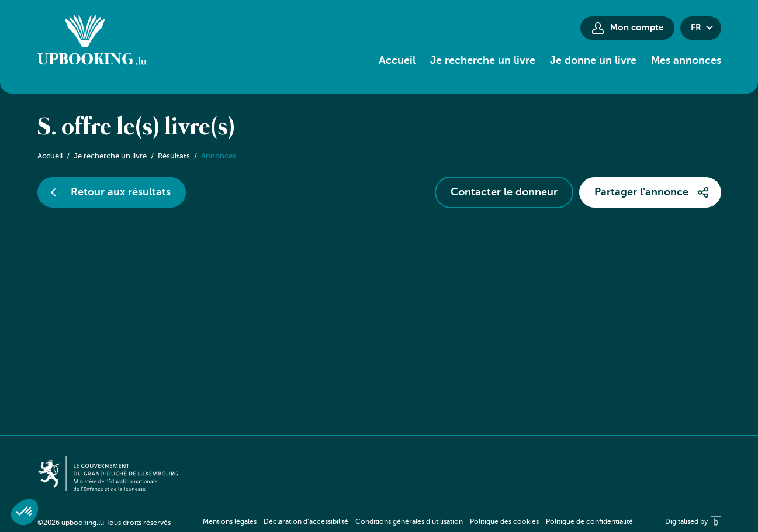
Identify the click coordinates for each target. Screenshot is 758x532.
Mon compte (637, 28)
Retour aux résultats (121, 192)
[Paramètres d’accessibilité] (549, 28)
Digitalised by (693, 522)
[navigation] (418, 522)
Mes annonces (686, 61)
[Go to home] (92, 42)
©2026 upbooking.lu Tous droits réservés (104, 523)
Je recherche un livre (483, 61)
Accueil (397, 61)
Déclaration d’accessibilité (306, 522)
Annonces (219, 156)
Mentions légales (230, 522)
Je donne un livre (593, 61)
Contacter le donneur (504, 192)
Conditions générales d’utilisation (409, 522)
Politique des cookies (504, 522)
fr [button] (696, 28)
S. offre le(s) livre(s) (136, 128)
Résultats (174, 156)
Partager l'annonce (641, 192)
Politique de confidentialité (589, 522)
